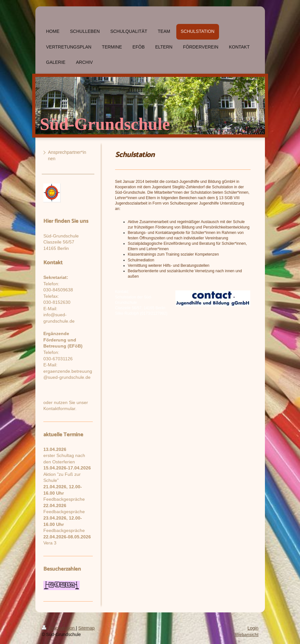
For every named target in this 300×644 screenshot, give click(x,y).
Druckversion (59, 628)
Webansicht (247, 634)
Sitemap (87, 628)
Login (253, 628)
